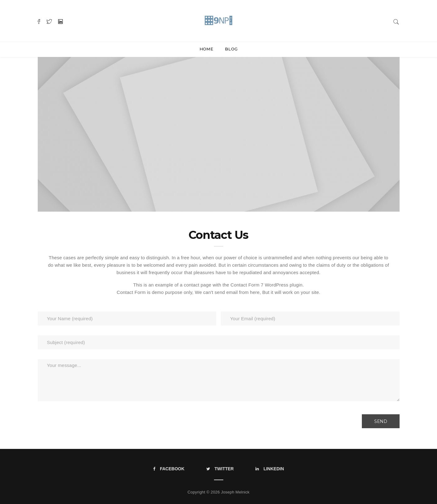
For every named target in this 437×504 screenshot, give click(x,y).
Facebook (169, 469)
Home (206, 49)
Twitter (220, 469)
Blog (231, 49)
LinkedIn (270, 469)
